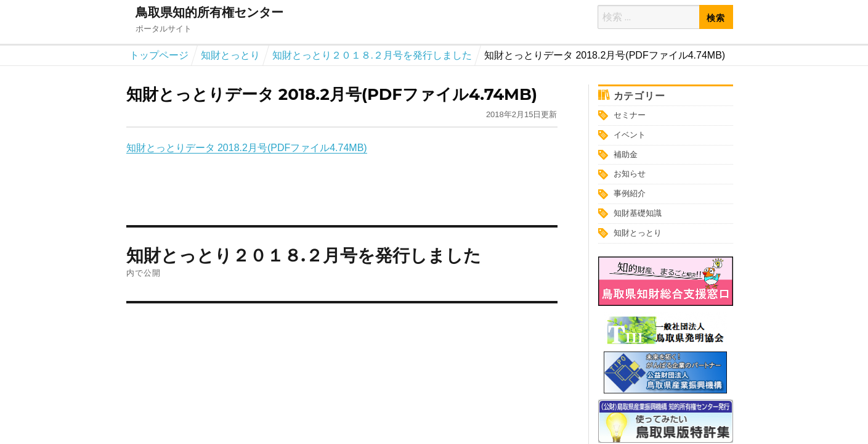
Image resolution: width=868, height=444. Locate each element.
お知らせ (630, 174)
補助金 (626, 154)
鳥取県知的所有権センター (209, 12)
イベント (630, 135)
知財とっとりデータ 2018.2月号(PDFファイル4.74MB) (247, 148)
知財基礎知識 (638, 213)
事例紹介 (630, 193)
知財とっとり (638, 233)
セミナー (630, 115)
